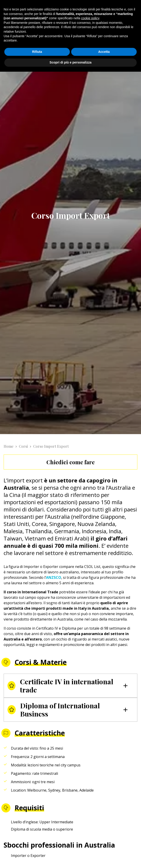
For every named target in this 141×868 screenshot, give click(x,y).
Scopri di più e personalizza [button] (70, 62)
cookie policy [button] (90, 18)
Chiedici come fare (70, 462)
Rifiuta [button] (37, 52)
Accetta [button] (104, 52)
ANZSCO (54, 577)
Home (9, 446)
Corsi (23, 446)
